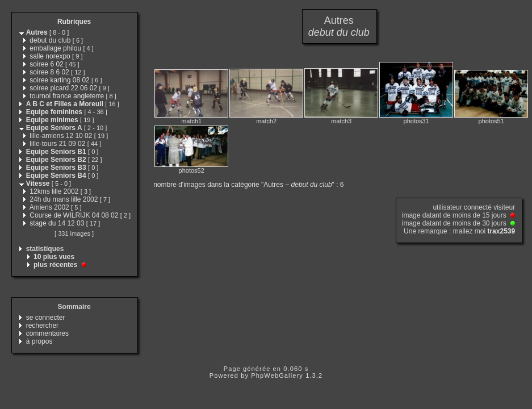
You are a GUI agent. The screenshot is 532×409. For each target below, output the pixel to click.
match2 (266, 121)
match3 (341, 121)
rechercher (42, 325)
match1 (191, 121)
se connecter (46, 318)
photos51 (491, 121)
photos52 (192, 170)
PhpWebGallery (277, 375)
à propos (39, 341)
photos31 (416, 121)
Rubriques (74, 22)
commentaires (47, 333)
